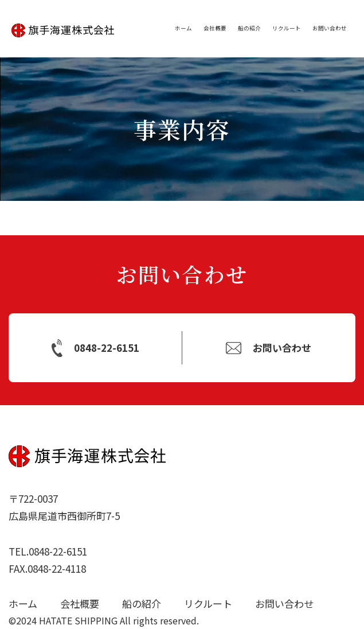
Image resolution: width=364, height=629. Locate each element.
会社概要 (215, 28)
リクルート (287, 28)
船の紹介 (249, 28)
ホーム (183, 28)
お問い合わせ (330, 28)
